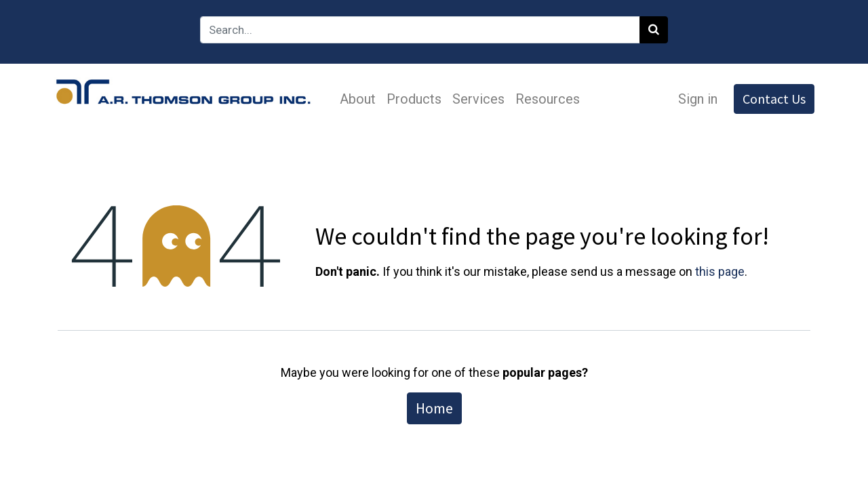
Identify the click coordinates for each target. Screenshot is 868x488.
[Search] (654, 30)
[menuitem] (362, 99)
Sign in (694, 99)
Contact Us (770, 99)
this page (720, 271)
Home (434, 408)
